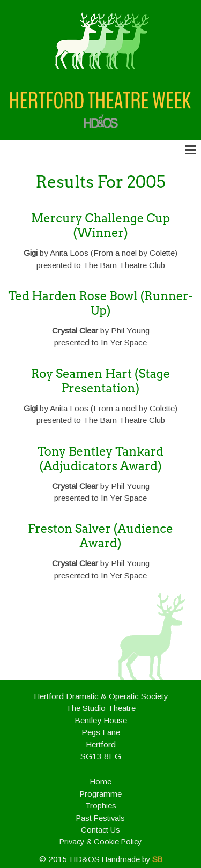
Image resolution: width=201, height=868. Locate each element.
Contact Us (100, 830)
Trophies (101, 806)
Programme (101, 794)
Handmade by (132, 859)
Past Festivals (100, 818)
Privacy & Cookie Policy (100, 842)
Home (101, 782)
